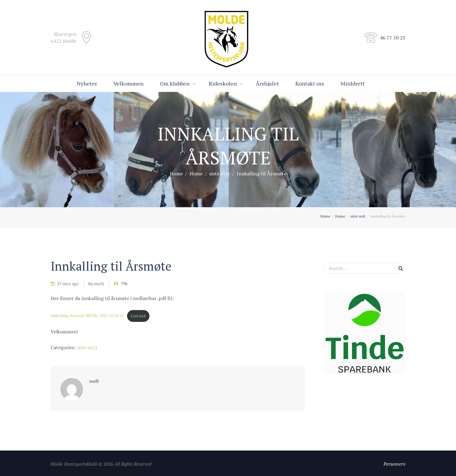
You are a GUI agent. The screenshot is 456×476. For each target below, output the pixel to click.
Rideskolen (223, 83)
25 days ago (68, 284)
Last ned (138, 316)
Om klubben (175, 83)
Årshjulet (267, 83)
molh (99, 284)
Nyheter (87, 83)
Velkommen (128, 83)
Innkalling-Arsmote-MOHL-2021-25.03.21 (87, 316)
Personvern (394, 464)
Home (176, 174)
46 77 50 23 (393, 38)
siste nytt (220, 174)
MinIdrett (353, 83)
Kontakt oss (310, 83)
